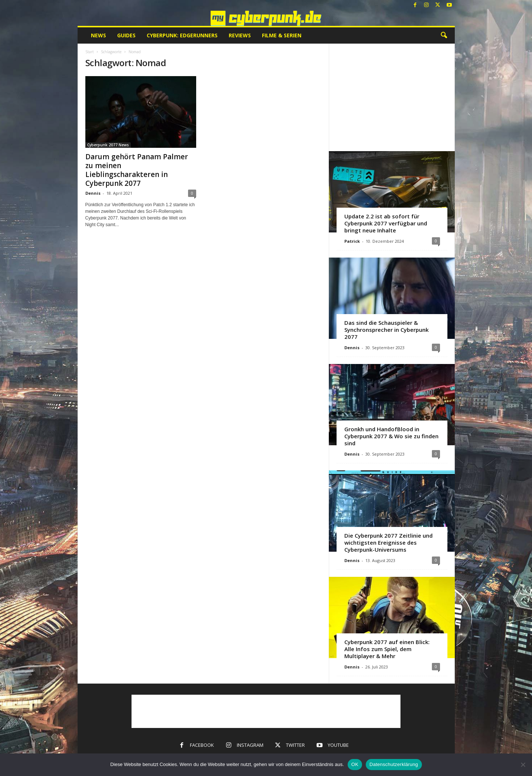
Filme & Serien (282, 35)
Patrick (352, 241)
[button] (444, 35)
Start (90, 52)
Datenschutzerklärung (394, 764)
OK (355, 764)
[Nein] (523, 765)
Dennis (93, 193)
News (98, 35)
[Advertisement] (392, 97)
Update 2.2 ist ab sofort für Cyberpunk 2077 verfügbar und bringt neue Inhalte (386, 223)
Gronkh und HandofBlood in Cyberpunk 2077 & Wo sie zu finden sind (391, 436)
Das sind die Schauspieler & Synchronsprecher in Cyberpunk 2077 (386, 330)
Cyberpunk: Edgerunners (182, 35)
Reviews (240, 35)
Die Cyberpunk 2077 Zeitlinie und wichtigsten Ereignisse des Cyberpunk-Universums (388, 542)
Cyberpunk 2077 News (108, 145)
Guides (126, 35)
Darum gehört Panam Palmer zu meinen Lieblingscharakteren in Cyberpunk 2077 (137, 170)
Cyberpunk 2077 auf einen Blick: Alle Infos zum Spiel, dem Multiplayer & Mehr (387, 649)
